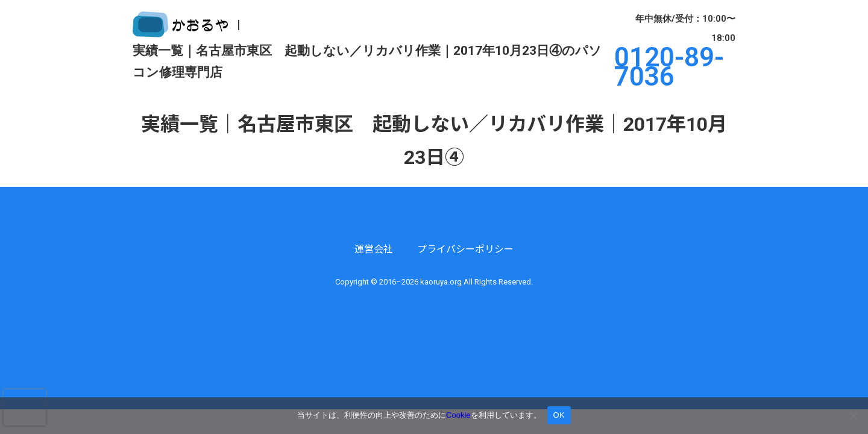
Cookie (458, 415)
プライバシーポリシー (465, 249)
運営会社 (374, 249)
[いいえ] (853, 415)
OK (559, 415)
